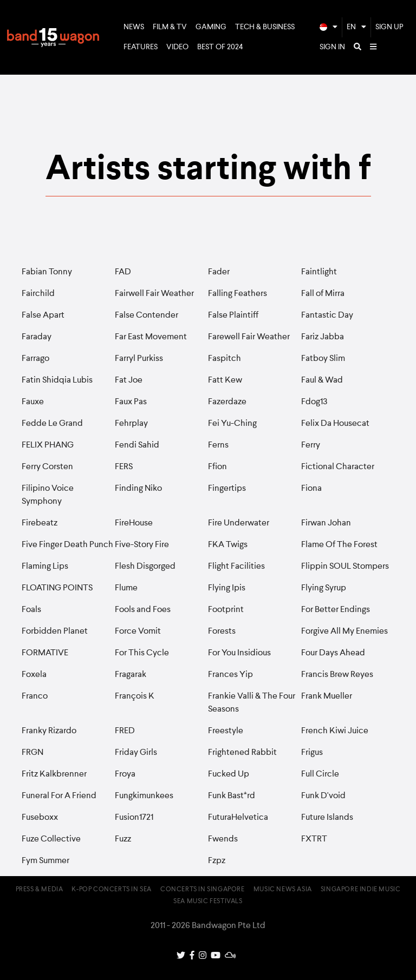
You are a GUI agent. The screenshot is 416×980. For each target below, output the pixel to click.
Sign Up (389, 27)
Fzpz (217, 861)
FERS (124, 467)
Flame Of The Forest (339, 545)
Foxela (34, 675)
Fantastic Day (327, 315)
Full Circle (320, 774)
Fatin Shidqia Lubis (57, 380)
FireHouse (134, 523)
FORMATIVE (45, 653)
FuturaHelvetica (238, 818)
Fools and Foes (143, 610)
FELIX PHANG (48, 445)
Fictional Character (338, 467)
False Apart (43, 315)
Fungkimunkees (144, 796)
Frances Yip (230, 675)
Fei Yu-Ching (232, 424)
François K (135, 696)
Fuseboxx (40, 818)
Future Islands (327, 818)
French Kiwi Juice (335, 731)
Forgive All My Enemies (344, 632)
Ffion (217, 467)
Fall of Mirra (323, 294)
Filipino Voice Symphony (48, 495)
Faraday (37, 337)
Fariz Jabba (323, 337)
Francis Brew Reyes (337, 675)
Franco (35, 696)
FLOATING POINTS (57, 588)
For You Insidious (239, 653)
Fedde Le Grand (52, 424)
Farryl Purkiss (139, 359)
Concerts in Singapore (203, 890)
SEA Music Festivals (208, 902)
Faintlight (319, 272)
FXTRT (314, 839)
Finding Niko (138, 489)
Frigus (312, 753)
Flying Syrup (324, 588)
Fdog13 (314, 402)
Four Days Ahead (333, 653)
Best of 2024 (220, 47)
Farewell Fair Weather (249, 337)
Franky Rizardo (49, 731)
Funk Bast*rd (232, 796)
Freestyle (226, 731)
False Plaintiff (233, 315)
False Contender (147, 315)
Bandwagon (53, 37)
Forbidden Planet (55, 632)
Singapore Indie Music (361, 890)
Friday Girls (136, 753)
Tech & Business (265, 27)
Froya (125, 774)
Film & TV (170, 27)
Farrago (35, 359)
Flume (126, 588)
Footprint (226, 610)
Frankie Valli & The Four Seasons (252, 703)
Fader (219, 272)
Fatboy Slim (323, 359)
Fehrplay (131, 424)
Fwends (223, 839)
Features (141, 47)
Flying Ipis (227, 588)
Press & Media (40, 890)
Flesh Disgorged (145, 567)
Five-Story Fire (142, 545)
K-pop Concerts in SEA (112, 890)
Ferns (218, 445)
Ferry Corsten (47, 467)
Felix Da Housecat (335, 424)
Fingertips (227, 489)
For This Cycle (142, 653)
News (134, 27)
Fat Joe (129, 380)
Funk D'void (323, 796)
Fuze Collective (51, 839)
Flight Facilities (236, 567)
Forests (222, 632)
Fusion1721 (134, 818)
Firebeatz (40, 523)
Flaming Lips (45, 567)
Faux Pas (131, 402)
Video (177, 47)
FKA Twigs (228, 545)
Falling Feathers (238, 294)
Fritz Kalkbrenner (54, 774)
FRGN (32, 753)
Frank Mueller (327, 696)
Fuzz (123, 839)
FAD (123, 272)
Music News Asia (283, 890)
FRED (125, 731)
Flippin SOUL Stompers (345, 567)
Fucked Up (229, 774)
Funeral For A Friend (59, 796)
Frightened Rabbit (242, 753)
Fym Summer (45, 861)
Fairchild (38, 294)
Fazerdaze (227, 402)
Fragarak (131, 675)
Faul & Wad (322, 380)
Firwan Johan (326, 523)
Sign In (332, 47)
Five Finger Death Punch (67, 545)
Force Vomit (138, 632)
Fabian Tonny (47, 272)
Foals (31, 610)
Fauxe (33, 402)
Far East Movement (151, 337)
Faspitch (225, 359)
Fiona (311, 489)
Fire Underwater (239, 523)
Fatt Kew (225, 380)
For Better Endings (336, 610)
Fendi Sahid (137, 445)
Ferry (311, 445)
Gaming (211, 27)
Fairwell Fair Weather (154, 294)
